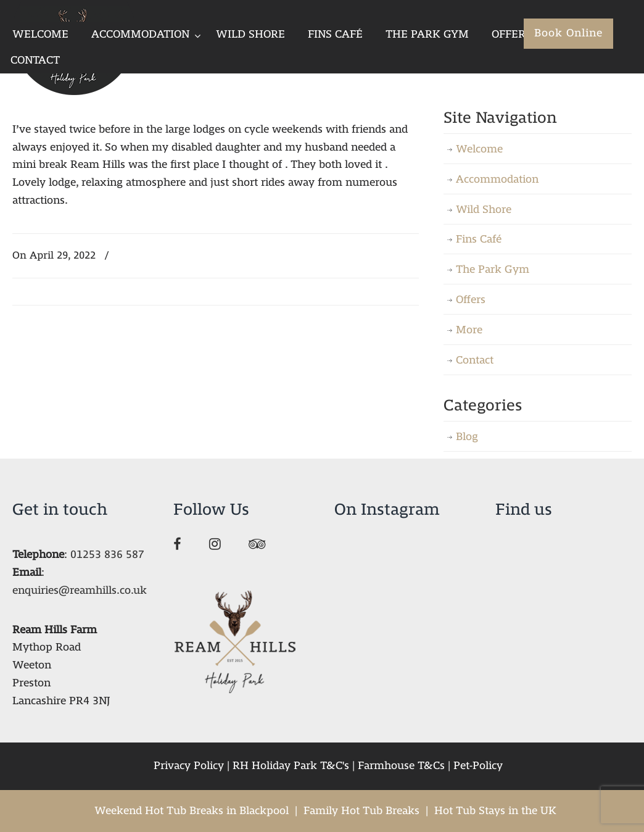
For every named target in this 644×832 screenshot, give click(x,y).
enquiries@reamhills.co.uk (80, 590)
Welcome (479, 149)
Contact (475, 360)
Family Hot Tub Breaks (361, 811)
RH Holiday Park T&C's (291, 766)
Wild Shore (484, 210)
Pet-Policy (478, 766)
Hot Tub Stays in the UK (495, 811)
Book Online (568, 33)
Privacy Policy (189, 766)
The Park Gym (493, 269)
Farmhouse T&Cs (401, 766)
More (469, 330)
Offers (471, 300)
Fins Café (479, 239)
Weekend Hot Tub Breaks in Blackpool (192, 811)
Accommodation (497, 179)
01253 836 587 (107, 555)
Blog (467, 437)
